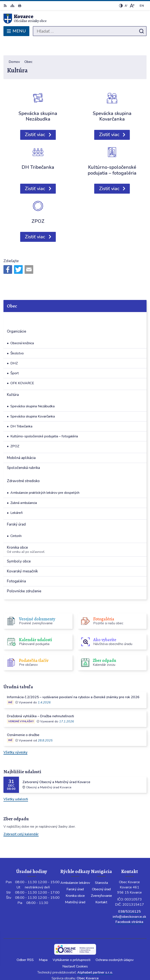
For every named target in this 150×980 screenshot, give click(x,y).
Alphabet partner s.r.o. (95, 957)
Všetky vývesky (15, 736)
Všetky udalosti (16, 783)
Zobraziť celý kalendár (21, 818)
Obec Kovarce (88, 962)
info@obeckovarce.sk (129, 901)
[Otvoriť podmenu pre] (140, 302)
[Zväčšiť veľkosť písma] (132, 6)
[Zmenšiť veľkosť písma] (126, 6)
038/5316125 (129, 896)
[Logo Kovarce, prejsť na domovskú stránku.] (75, 19)
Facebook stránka (129, 906)
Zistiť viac (35, 119)
